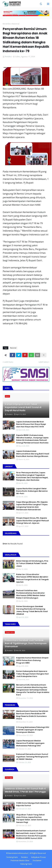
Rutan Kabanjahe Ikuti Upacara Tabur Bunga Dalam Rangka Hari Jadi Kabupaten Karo (33, 674)
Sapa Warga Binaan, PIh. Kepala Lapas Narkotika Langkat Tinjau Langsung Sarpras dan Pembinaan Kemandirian (32, 506)
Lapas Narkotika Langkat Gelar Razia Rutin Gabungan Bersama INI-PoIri (32, 491)
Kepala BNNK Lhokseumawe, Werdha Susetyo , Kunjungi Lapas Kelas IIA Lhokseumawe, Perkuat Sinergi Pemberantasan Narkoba (32, 439)
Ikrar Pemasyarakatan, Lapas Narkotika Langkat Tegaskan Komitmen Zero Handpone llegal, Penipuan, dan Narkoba (32, 476)
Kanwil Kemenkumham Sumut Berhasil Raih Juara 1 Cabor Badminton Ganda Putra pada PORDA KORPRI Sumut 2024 (31, 835)
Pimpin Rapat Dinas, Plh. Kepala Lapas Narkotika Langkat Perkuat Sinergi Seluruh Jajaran (33, 521)
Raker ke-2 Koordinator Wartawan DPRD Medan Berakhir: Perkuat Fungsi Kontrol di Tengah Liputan (32, 578)
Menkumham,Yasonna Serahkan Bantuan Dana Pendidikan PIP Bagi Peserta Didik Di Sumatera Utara (32, 715)
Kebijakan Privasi (38, 857)
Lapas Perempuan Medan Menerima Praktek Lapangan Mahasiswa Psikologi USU (30, 743)
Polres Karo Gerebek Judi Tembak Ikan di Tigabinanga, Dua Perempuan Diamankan (26, 644)
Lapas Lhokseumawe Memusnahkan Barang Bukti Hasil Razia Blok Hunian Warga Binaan (33, 454)
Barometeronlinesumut (18, 853)
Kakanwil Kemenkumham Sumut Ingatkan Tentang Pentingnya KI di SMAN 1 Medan (32, 757)
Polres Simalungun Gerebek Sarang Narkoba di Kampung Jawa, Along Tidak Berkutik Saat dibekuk (32, 610)
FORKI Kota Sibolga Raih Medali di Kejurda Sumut (33, 804)
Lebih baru (9, 362)
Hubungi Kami (26, 864)
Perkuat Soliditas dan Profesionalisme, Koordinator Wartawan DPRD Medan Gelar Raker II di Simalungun (31, 594)
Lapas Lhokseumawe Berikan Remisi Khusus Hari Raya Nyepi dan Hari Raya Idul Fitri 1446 (31, 424)
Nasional (16, 24)
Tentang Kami (12, 857)
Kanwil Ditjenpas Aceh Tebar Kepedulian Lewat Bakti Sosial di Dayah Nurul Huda (23, 407)
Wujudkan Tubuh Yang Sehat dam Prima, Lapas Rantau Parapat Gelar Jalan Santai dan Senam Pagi (32, 819)
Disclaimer (37, 860)
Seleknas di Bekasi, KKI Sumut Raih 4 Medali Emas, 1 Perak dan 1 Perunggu (25, 790)
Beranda (6, 24)
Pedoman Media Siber (20, 860)
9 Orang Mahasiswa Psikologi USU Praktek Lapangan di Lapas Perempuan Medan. (33, 730)
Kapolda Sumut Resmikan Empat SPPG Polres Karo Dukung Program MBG (32, 660)
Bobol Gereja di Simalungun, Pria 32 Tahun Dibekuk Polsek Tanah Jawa (32, 563)
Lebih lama (43, 362)
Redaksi (24, 857)
